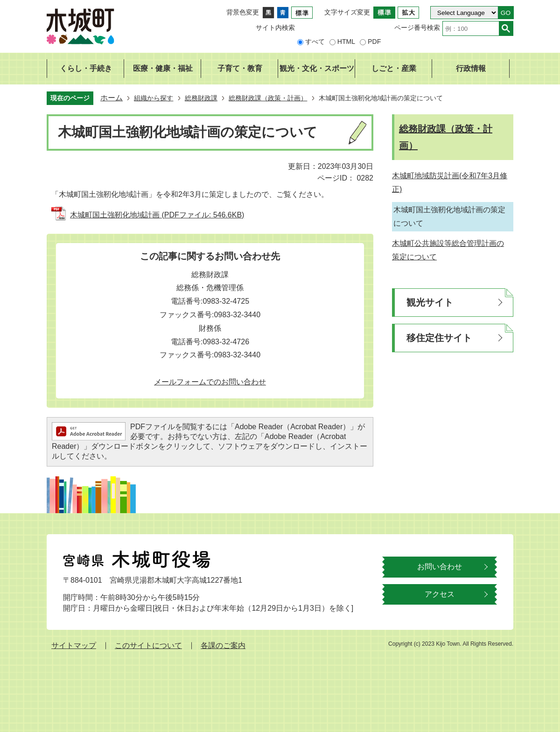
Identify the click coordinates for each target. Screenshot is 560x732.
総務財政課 (201, 98)
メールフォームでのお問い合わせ (210, 382)
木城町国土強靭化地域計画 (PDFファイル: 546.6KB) (157, 215)
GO (506, 13)
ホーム (112, 98)
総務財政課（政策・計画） (268, 98)
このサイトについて (148, 645)
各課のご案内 (223, 645)
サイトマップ (74, 645)
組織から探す (154, 98)
